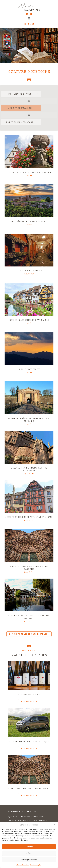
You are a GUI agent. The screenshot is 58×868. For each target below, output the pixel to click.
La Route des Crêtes (29, 369)
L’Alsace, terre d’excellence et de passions (29, 567)
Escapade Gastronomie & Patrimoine (29, 320)
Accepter (29, 847)
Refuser (29, 853)
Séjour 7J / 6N (29, 620)
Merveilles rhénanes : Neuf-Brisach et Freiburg (29, 419)
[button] (55, 825)
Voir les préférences (29, 860)
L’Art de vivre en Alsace (29, 270)
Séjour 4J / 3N (29, 274)
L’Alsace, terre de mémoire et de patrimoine (29, 468)
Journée (29, 175)
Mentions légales (36, 865)
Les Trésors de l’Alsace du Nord (29, 221)
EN (29, 24)
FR (25, 24)
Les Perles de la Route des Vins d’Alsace (29, 172)
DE (33, 24)
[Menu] (29, 19)
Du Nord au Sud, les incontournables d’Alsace (29, 616)
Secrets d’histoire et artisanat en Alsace (29, 516)
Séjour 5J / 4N (29, 571)
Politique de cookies (22, 865)
